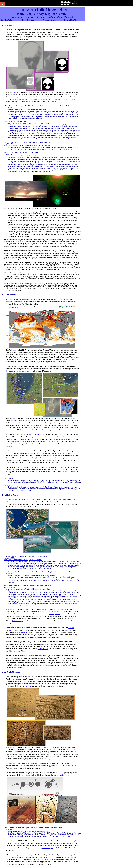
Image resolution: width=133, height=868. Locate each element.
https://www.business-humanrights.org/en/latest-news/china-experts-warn (29, 575)
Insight (13, 209)
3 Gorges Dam (43, 649)
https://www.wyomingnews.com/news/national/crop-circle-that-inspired (28, 831)
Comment (16, 92)
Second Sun (70, 254)
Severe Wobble (22, 632)
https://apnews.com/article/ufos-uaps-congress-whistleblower (25, 109)
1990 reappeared (28, 775)
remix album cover (63, 775)
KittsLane (28, 686)
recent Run (25, 644)
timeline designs (47, 848)
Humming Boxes (54, 614)
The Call (72, 245)
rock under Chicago (32, 435)
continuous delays (26, 500)
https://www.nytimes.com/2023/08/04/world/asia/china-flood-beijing (27, 589)
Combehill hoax (15, 763)
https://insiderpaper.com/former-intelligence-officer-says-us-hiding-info (28, 156)
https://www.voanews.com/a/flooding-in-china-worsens (23, 560)
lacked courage (17, 621)
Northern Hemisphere (21, 299)
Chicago (9, 371)
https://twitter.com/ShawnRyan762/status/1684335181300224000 (27, 123)
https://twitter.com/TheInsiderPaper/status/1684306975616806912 (27, 146)
